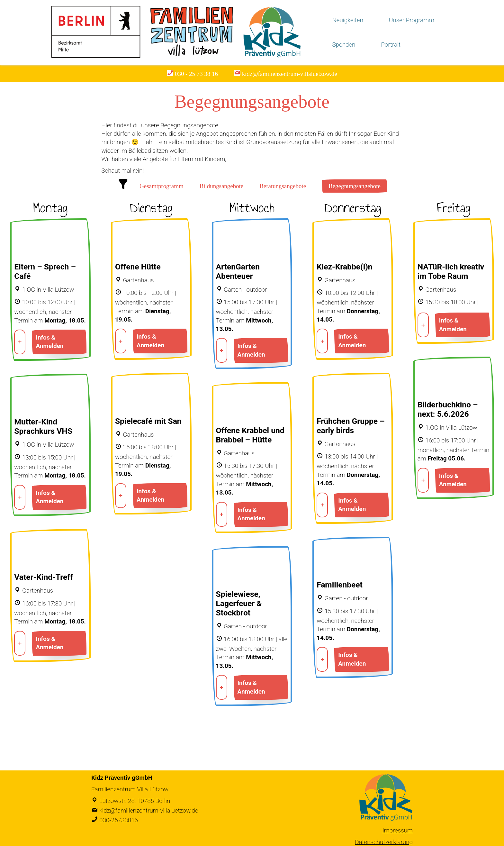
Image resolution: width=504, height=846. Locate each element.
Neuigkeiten (347, 20)
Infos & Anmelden (50, 342)
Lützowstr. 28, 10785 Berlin (135, 801)
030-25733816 (119, 820)
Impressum (398, 830)
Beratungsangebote (283, 186)
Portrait (391, 45)
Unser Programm (412, 20)
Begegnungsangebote (355, 186)
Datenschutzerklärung (384, 842)
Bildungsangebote (222, 186)
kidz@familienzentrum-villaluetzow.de (149, 810)
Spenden (344, 45)
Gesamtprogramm (162, 186)
